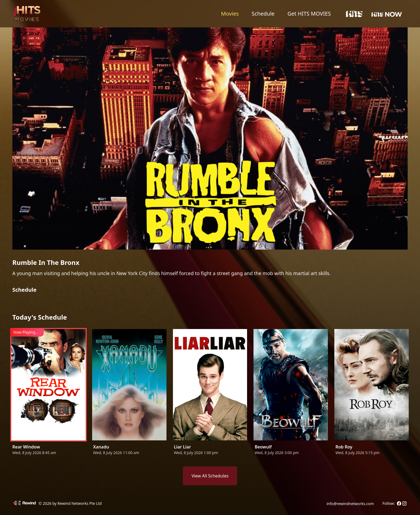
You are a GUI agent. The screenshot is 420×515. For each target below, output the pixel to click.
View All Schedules (210, 476)
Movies (230, 14)
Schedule (263, 14)
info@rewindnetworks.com (350, 504)
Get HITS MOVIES (309, 14)
